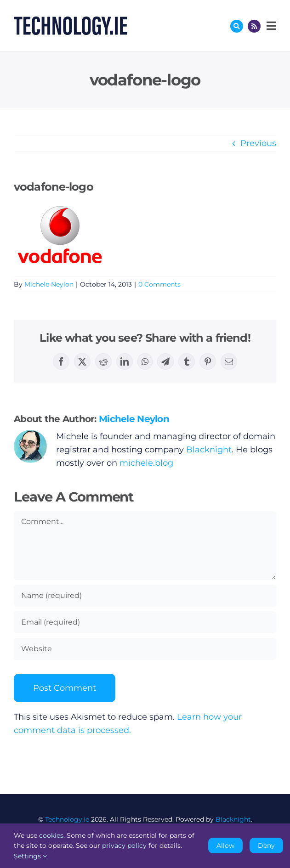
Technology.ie (67, 819)
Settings (30, 856)
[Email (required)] (145, 622)
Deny (266, 845)
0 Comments (159, 284)
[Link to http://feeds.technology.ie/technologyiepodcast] (254, 26)
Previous (258, 143)
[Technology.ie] (71, 21)
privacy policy (124, 845)
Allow (225, 845)
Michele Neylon (49, 284)
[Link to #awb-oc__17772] (237, 26)
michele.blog (146, 463)
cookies (51, 835)
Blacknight (209, 450)
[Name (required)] (145, 596)
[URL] (145, 649)
